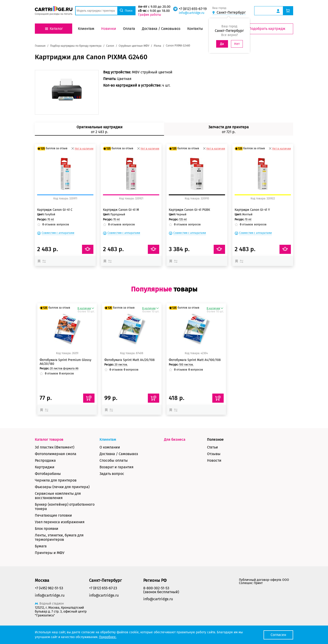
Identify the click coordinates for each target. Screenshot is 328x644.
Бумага (41, 546)
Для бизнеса (175, 439)
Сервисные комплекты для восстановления (58, 496)
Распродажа (45, 460)
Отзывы (214, 454)
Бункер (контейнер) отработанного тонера (65, 507)
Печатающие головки (53, 515)
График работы (150, 15)
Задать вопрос (112, 474)
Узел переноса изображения (60, 522)
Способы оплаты (114, 460)
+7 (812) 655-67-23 (103, 588)
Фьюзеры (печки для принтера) (62, 487)
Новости (214, 460)
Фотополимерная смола (56, 454)
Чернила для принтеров (56, 480)
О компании (110, 447)
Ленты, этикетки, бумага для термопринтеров (59, 537)
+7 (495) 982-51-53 (49, 588)
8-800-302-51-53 (156, 588)
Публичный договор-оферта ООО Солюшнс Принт (264, 581)
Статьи (213, 447)
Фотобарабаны (48, 474)
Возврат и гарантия (117, 467)
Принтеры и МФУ (50, 553)
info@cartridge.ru (192, 13)
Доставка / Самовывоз (119, 454)
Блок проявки (47, 529)
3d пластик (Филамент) (55, 447)
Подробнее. (108, 637)
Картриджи (45, 467)
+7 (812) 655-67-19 (193, 9)
